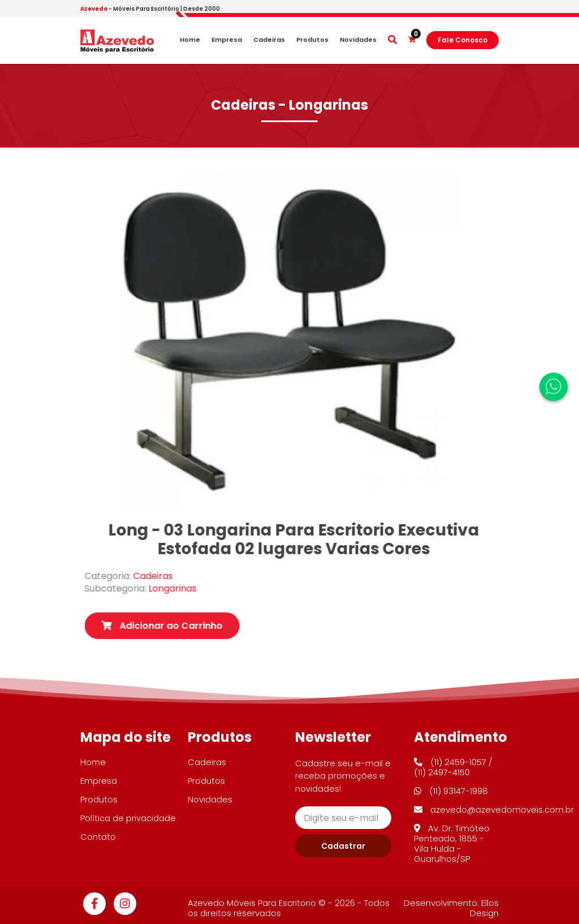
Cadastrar (343, 846)
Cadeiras (269, 40)
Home (190, 40)
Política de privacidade (128, 818)
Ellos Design (484, 908)
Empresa (227, 40)
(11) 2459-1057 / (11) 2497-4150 (453, 767)
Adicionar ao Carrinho (182, 626)
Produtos (312, 40)
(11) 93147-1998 (451, 791)
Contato (98, 837)
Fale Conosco (463, 40)
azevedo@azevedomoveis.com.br (494, 809)
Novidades (358, 40)
